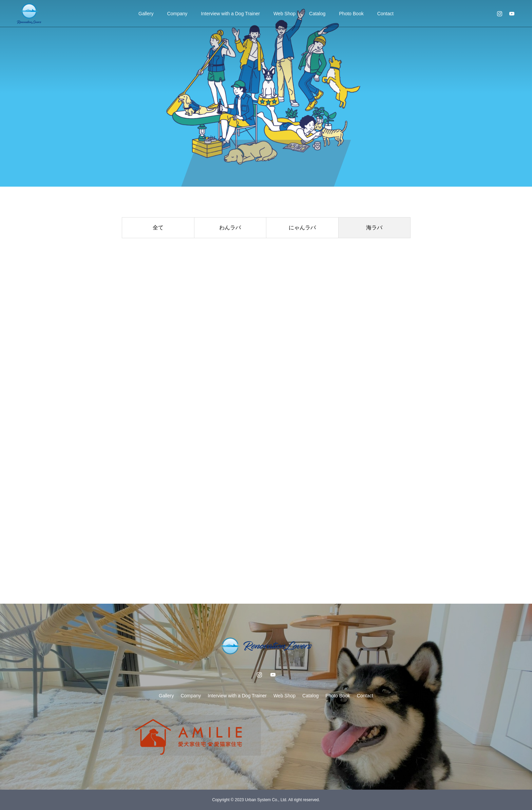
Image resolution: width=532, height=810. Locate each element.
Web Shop (284, 14)
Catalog (317, 14)
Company (177, 14)
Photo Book (351, 14)
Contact (385, 14)
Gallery (146, 14)
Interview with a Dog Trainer (230, 14)
